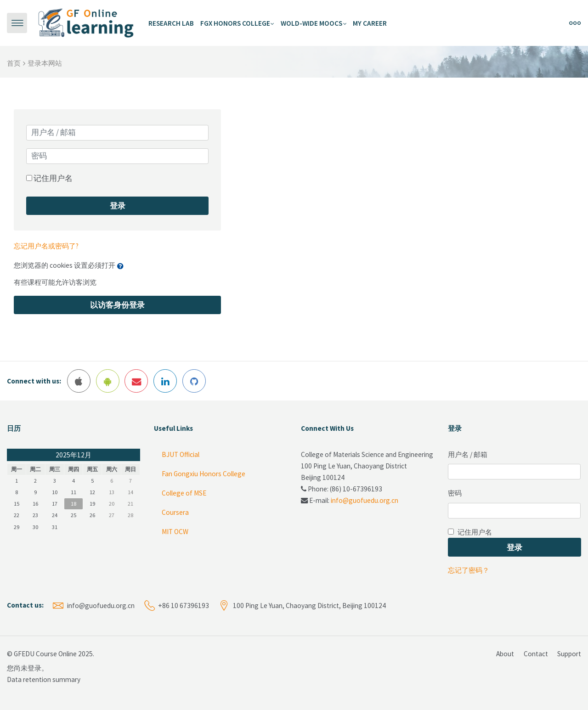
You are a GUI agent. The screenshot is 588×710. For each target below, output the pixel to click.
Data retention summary (44, 679)
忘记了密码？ (469, 570)
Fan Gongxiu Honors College (203, 474)
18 (73, 504)
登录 (118, 206)
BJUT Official (180, 454)
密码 (455, 493)
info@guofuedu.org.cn (365, 500)
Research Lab (171, 23)
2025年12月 (73, 455)
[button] (122, 266)
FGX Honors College (235, 23)
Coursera (175, 512)
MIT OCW (174, 532)
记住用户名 (53, 178)
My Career (370, 23)
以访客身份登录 (117, 305)
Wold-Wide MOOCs (311, 23)
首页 (14, 63)
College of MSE (183, 493)
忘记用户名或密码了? (46, 246)
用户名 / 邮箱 (468, 454)
